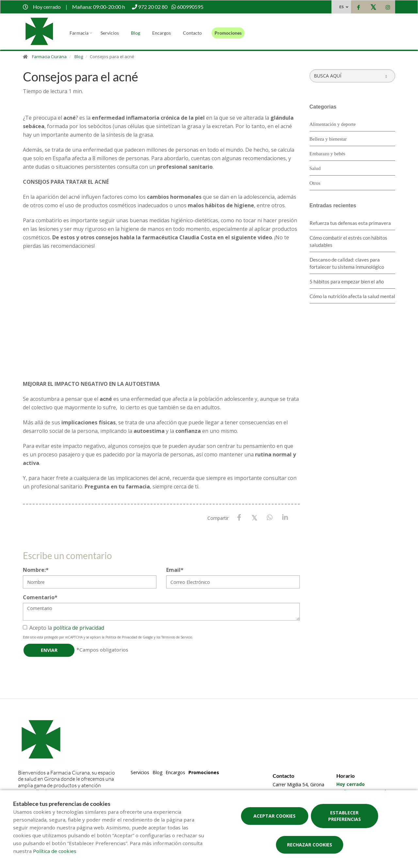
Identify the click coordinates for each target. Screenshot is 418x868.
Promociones (228, 33)
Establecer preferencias (345, 816)
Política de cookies (55, 851)
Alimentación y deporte (333, 124)
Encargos (161, 33)
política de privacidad (79, 628)
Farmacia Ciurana (49, 57)
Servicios (110, 33)
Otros (315, 183)
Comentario (40, 597)
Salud (315, 168)
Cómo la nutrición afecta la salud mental (352, 296)
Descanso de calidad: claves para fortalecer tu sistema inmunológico (347, 263)
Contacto (192, 33)
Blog (136, 33)
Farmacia (79, 33)
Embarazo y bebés (328, 154)
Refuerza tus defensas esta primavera (350, 223)
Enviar (49, 650)
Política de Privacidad (121, 637)
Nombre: (36, 570)
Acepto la (64, 628)
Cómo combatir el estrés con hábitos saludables (348, 241)
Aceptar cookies (274, 816)
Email (175, 570)
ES (341, 7)
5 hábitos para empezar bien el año (347, 281)
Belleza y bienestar (328, 139)
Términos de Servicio (177, 637)
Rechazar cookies (310, 845)
